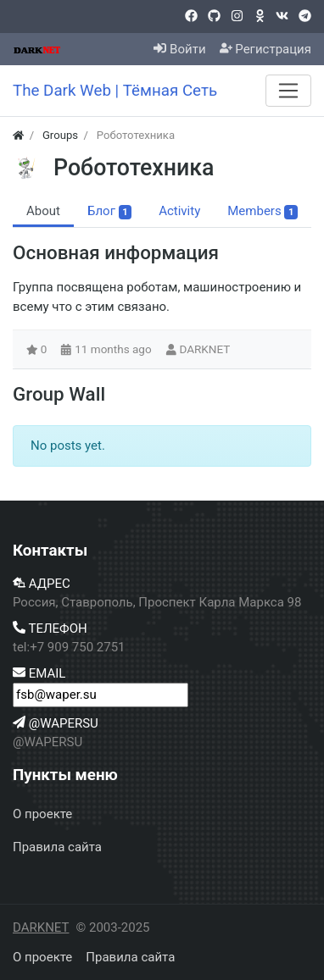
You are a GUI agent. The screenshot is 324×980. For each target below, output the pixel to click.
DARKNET (204, 349)
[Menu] (288, 91)
